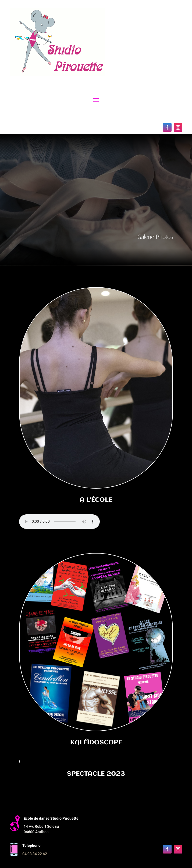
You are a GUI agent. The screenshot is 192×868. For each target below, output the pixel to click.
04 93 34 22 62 (35, 854)
